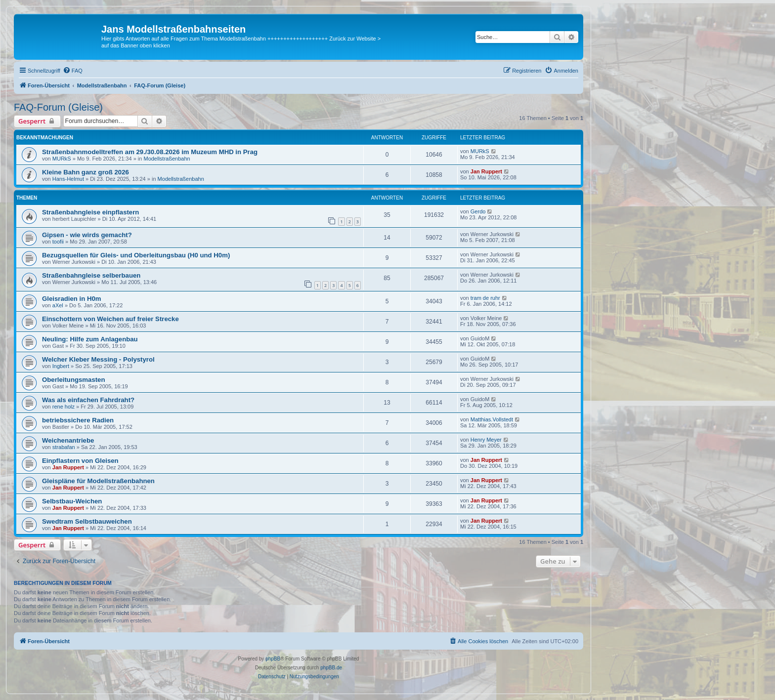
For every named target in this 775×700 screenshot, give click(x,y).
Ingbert (61, 366)
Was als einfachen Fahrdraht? (88, 400)
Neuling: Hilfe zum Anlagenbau (90, 339)
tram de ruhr (485, 298)
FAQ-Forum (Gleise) (58, 107)
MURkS (62, 159)
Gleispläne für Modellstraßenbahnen (98, 481)
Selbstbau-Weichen (72, 501)
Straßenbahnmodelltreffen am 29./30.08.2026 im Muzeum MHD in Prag (150, 152)
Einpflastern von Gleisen (80, 461)
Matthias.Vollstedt (492, 419)
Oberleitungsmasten (74, 380)
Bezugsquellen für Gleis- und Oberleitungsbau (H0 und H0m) (136, 255)
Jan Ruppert (486, 171)
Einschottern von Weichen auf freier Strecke (110, 319)
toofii (58, 242)
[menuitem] (73, 71)
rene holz (64, 407)
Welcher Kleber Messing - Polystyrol (98, 359)
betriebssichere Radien (78, 420)
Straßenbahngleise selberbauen (91, 275)
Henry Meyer (486, 440)
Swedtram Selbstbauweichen (87, 521)
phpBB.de (331, 668)
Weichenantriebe (68, 440)
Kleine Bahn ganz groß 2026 (86, 172)
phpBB (273, 659)
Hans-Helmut (68, 179)
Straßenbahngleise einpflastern (90, 212)
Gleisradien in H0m (71, 299)
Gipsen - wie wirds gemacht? (87, 235)
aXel (58, 305)
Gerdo (478, 211)
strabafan (64, 447)
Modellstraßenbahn (167, 159)
